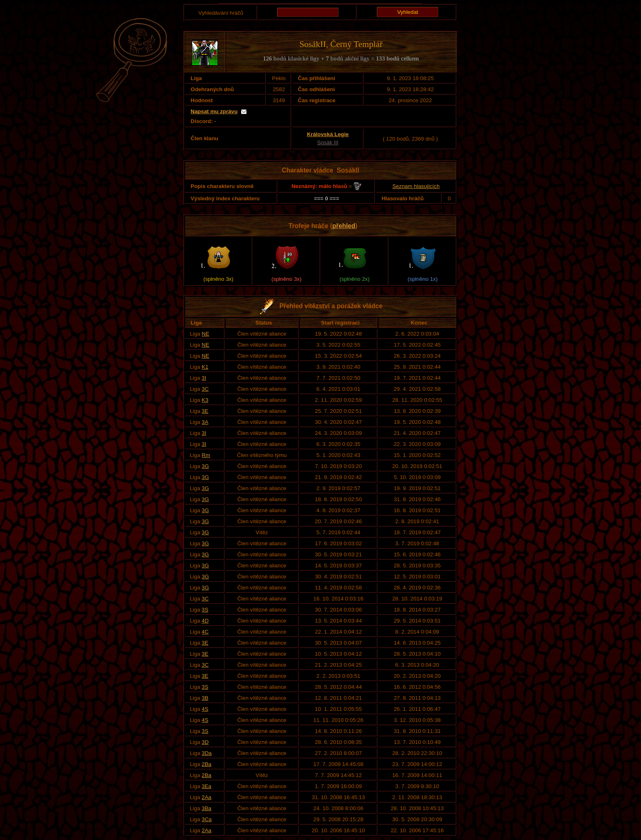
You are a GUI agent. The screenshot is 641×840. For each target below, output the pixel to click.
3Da (206, 753)
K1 (205, 367)
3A (205, 422)
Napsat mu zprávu (214, 111)
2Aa (206, 797)
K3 (205, 400)
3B (205, 698)
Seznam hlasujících (416, 186)
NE (205, 334)
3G (205, 466)
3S (205, 610)
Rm (206, 455)
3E (205, 411)
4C (205, 632)
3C (205, 389)
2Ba (206, 764)
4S (205, 709)
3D (205, 742)
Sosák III (328, 142)
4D (205, 621)
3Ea (206, 786)
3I (204, 378)
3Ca (206, 819)
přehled (344, 226)
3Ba (206, 808)
